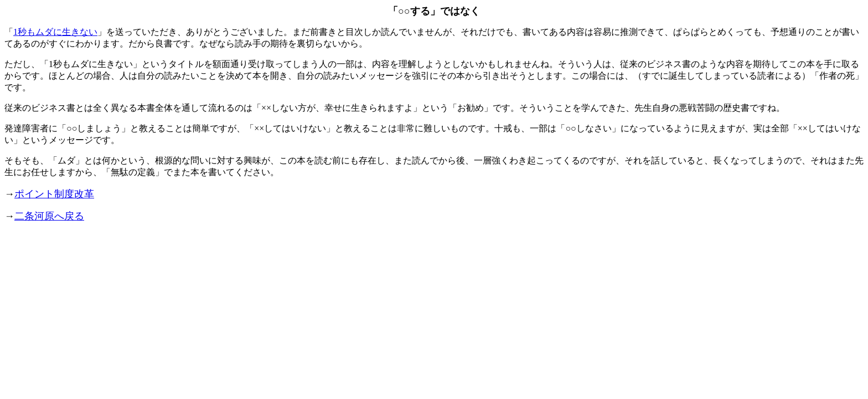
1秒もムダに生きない (55, 32)
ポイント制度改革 (54, 194)
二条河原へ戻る (49, 216)
